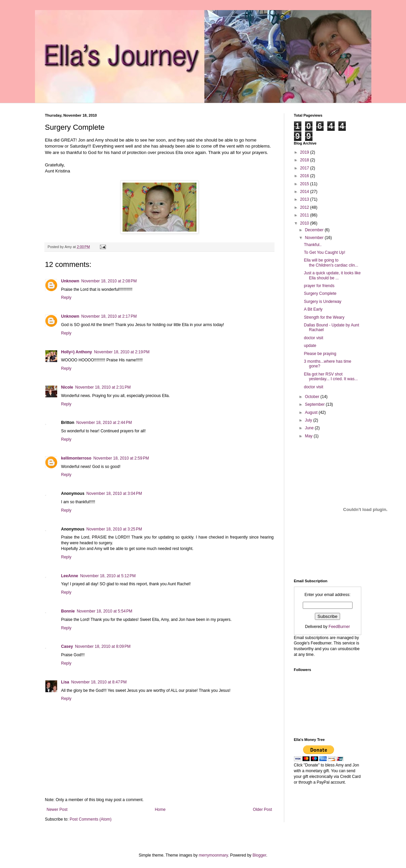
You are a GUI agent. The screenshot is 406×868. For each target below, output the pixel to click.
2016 (305, 176)
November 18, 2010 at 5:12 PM (108, 576)
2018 (305, 160)
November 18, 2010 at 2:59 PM (121, 458)
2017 (305, 168)
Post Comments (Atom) (91, 819)
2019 (305, 152)
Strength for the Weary (324, 317)
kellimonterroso (76, 458)
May (309, 436)
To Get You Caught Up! (324, 252)
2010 (305, 223)
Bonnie (68, 611)
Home (160, 810)
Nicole (67, 387)
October (312, 397)
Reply (66, 298)
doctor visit (313, 338)
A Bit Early (313, 309)
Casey (67, 646)
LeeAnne (70, 576)
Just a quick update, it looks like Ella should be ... (332, 275)
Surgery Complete (320, 293)
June (310, 428)
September (315, 404)
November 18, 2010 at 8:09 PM (103, 646)
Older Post (263, 810)
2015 (305, 184)
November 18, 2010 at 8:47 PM (99, 682)
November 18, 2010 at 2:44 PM (104, 423)
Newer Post (57, 810)
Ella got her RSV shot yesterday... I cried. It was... (331, 377)
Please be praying (320, 354)
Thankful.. (313, 245)
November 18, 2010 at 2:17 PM (109, 316)
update (310, 346)
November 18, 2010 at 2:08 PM (109, 281)
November (315, 238)
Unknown (70, 281)
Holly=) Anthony (77, 352)
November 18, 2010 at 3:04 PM (114, 494)
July (309, 420)
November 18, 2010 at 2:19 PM (122, 352)
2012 (305, 207)
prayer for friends (319, 286)
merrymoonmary (213, 855)
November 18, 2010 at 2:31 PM (103, 387)
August (312, 412)
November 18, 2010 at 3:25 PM (114, 529)
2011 (305, 215)
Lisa (65, 682)
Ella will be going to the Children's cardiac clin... (331, 263)
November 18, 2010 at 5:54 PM (104, 611)
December (315, 230)
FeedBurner (339, 627)
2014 (305, 192)
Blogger (260, 855)
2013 (305, 199)
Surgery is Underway (322, 302)
